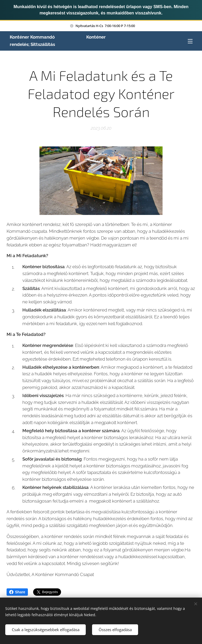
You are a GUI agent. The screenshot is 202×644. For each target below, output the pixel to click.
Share (17, 592)
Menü (190, 41)
